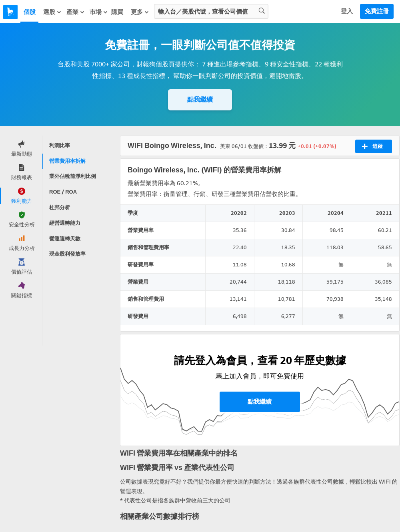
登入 (347, 11)
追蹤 (372, 146)
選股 (52, 12)
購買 (117, 12)
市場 (99, 12)
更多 (140, 12)
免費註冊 (377, 11)
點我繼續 (200, 99)
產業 (76, 12)
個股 (30, 12)
